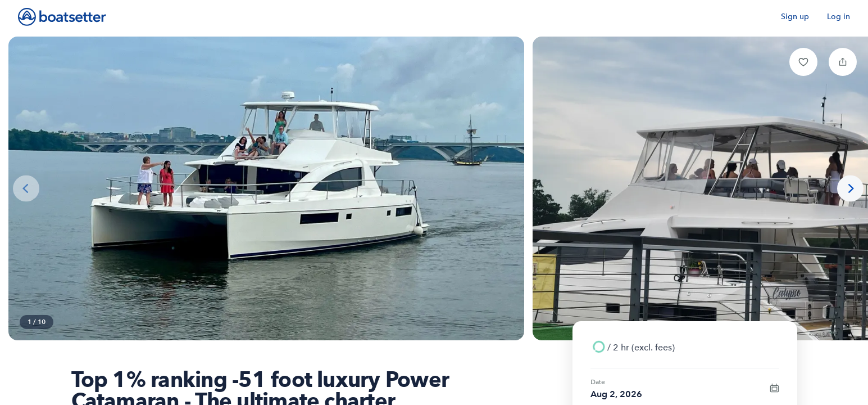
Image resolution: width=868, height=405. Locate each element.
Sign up (795, 17)
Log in (839, 17)
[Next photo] (850, 189)
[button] (803, 62)
